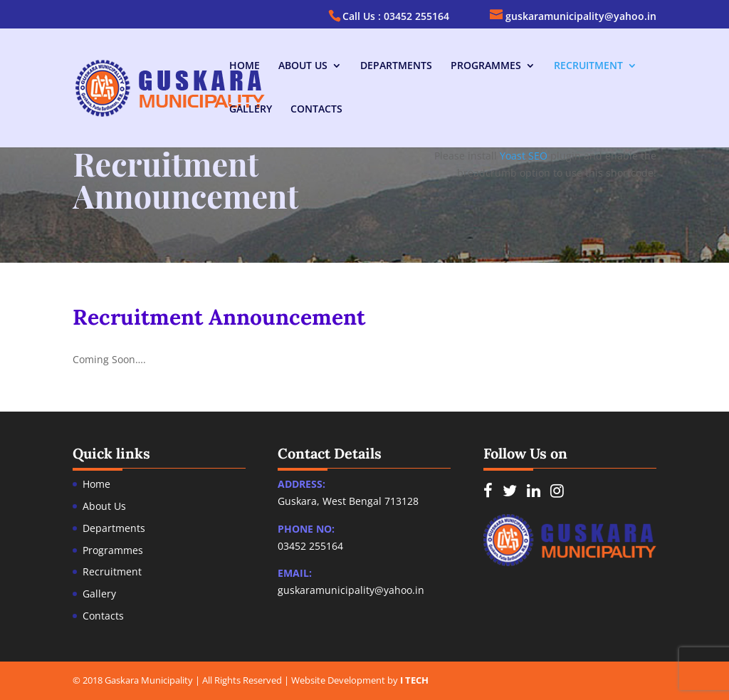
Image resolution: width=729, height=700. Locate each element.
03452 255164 (310, 546)
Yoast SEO (524, 156)
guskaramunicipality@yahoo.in (351, 590)
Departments (396, 66)
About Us (303, 66)
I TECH (414, 680)
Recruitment (588, 66)
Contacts (316, 110)
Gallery (251, 110)
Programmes (486, 66)
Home (245, 66)
